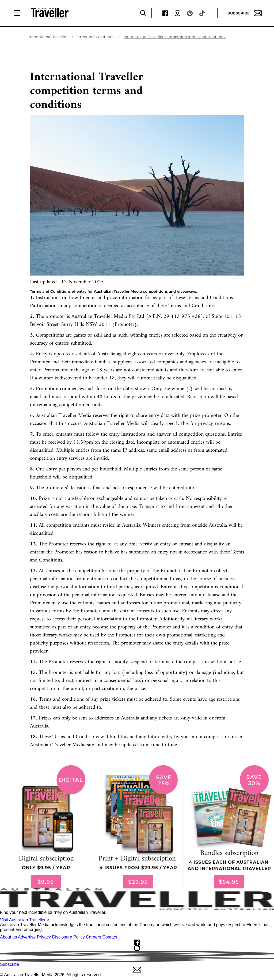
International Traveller (48, 37)
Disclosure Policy (68, 937)
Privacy (44, 937)
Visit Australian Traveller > (25, 920)
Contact (110, 937)
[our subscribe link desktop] (137, 827)
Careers (94, 937)
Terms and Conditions (96, 37)
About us (8, 937)
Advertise (27, 937)
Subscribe (245, 13)
